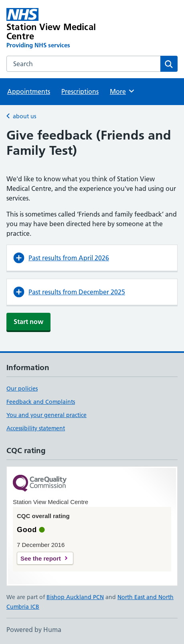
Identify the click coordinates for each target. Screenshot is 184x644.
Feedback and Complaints (41, 402)
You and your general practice (47, 415)
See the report (41, 558)
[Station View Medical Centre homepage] (58, 29)
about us (24, 116)
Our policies (22, 389)
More (122, 91)
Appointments (29, 91)
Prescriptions (80, 91)
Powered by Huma (34, 630)
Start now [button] (28, 322)
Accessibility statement (36, 428)
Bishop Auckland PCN (75, 597)
